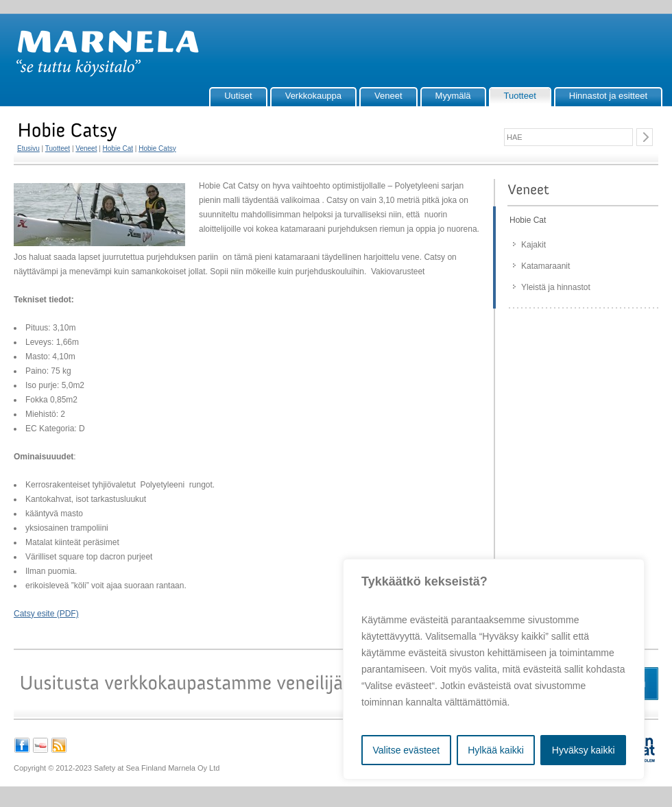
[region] (494, 669)
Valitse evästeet (406, 750)
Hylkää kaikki (496, 750)
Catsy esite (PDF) (46, 614)
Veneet (388, 96)
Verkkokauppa (313, 96)
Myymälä (453, 96)
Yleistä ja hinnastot (556, 287)
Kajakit (533, 245)
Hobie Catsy (157, 148)
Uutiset (238, 96)
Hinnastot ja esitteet (608, 96)
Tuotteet (520, 96)
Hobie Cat (118, 148)
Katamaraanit (545, 266)
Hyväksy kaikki (584, 750)
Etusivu (28, 148)
